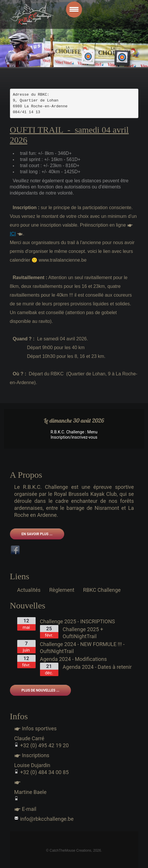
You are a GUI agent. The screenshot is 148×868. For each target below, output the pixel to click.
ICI (13, 234)
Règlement (62, 590)
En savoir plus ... (37, 534)
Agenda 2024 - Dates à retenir (97, 667)
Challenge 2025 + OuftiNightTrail (83, 633)
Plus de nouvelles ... (41, 690)
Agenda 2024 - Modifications (74, 659)
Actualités (29, 590)
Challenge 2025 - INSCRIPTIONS (78, 621)
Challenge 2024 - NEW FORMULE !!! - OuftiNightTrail (82, 648)
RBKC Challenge (102, 590)
